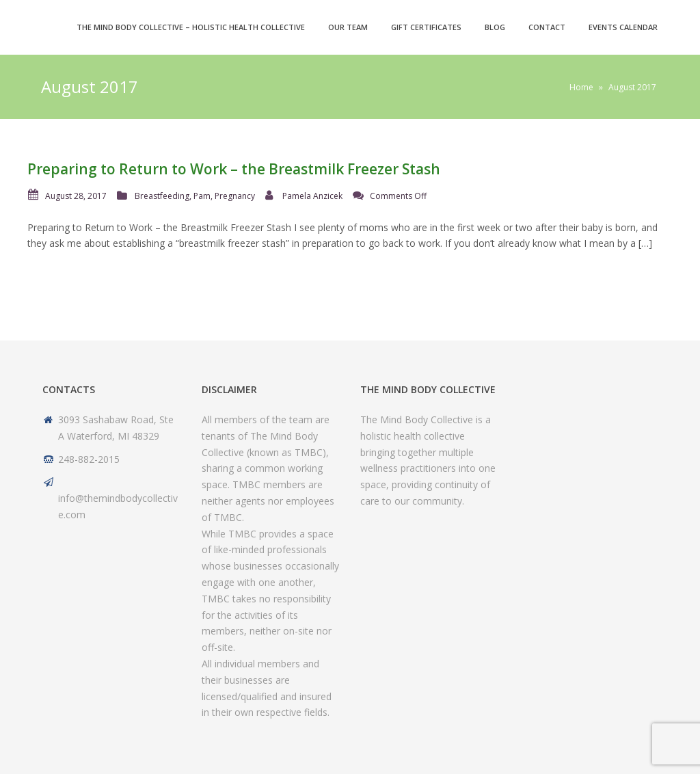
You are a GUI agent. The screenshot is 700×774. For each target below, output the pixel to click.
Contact (547, 27)
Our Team (348, 27)
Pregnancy (235, 196)
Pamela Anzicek (312, 196)
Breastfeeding (162, 196)
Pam (202, 196)
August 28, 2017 (76, 196)
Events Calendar (623, 27)
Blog (495, 27)
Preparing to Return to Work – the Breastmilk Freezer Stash (234, 169)
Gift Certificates (426, 27)
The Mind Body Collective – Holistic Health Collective (191, 27)
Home (581, 87)
